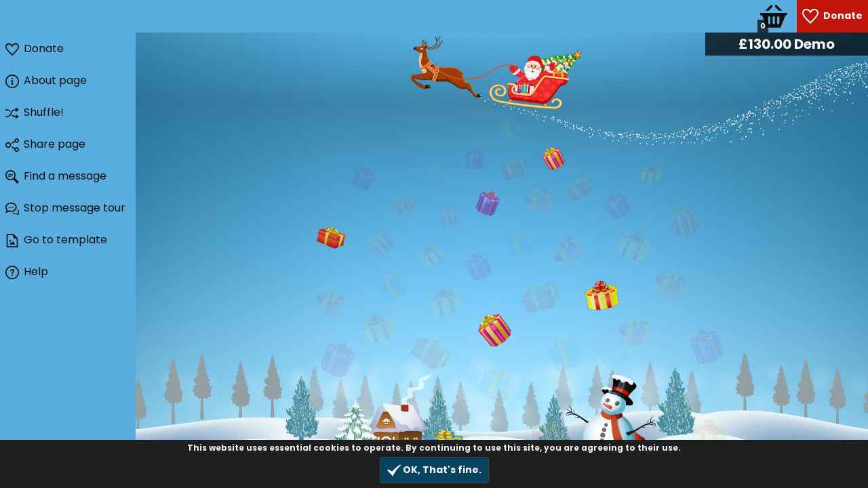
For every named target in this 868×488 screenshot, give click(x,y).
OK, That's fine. (434, 470)
